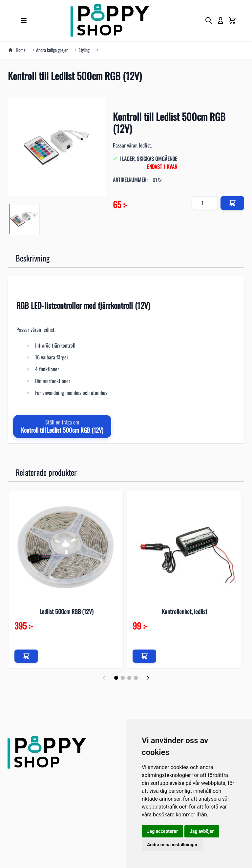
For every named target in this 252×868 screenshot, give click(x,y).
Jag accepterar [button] (162, 831)
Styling (84, 50)
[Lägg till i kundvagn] (26, 656)
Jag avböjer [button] (202, 831)
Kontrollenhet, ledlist (185, 611)
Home (17, 50)
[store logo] (110, 20)
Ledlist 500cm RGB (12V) (66, 611)
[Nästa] (148, 678)
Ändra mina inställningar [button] (172, 845)
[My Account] (220, 20)
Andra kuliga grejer (52, 50)
